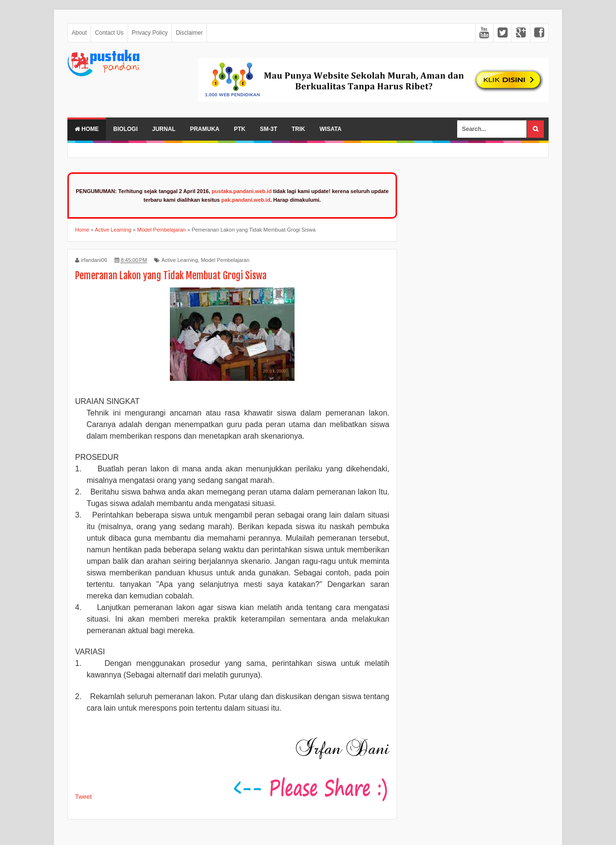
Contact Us (109, 33)
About (79, 33)
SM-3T (269, 129)
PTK (240, 129)
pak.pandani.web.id (246, 200)
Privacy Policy (150, 33)
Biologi (125, 129)
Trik (298, 129)
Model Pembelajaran (225, 260)
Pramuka (205, 129)
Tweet (83, 797)
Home (87, 129)
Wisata (331, 129)
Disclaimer (189, 33)
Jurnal (164, 129)
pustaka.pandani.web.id (242, 191)
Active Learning (180, 260)
